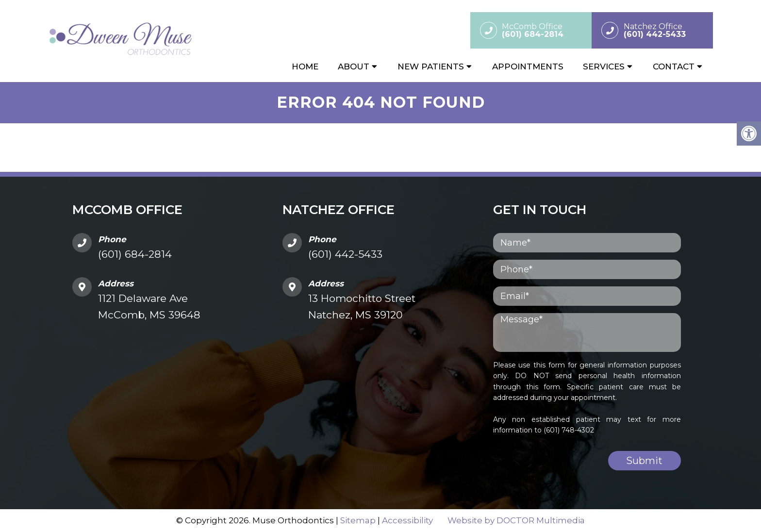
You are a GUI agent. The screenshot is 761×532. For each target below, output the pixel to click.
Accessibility (407, 520)
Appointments (528, 66)
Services (604, 66)
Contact (674, 66)
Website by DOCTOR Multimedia (516, 520)
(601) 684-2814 (135, 254)
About (354, 66)
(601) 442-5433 (345, 254)
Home (305, 66)
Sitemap (358, 520)
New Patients (431, 66)
